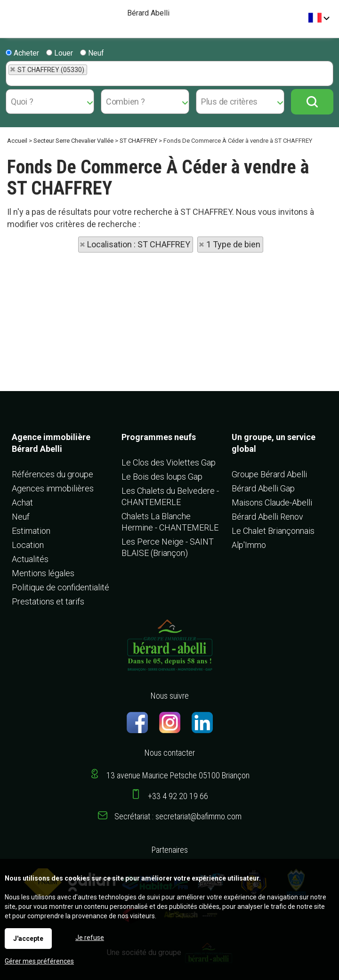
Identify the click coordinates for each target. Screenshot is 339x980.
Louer (60, 53)
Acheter (22, 53)
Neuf (92, 53)
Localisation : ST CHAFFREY (139, 244)
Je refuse (90, 938)
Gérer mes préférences (39, 961)
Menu (11, 14)
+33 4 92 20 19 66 (178, 796)
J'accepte (28, 939)
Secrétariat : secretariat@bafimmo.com (178, 816)
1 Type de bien (233, 244)
